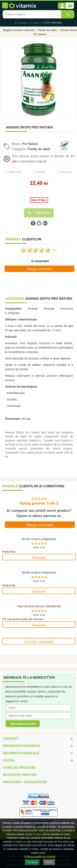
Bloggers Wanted (20, 775)
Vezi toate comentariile (39, 642)
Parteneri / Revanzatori (25, 782)
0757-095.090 (53, 23)
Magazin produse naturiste (19, 30)
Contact (11, 739)
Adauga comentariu (39, 269)
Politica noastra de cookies (40, 856)
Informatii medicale (21, 753)
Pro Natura (30, 144)
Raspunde (39, 558)
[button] (62, 6)
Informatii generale (22, 746)
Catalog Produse (19, 768)
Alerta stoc (66, 172)
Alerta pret (15, 172)
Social (9, 760)
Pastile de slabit (47, 30)
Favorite (40, 172)
